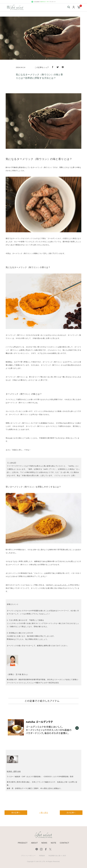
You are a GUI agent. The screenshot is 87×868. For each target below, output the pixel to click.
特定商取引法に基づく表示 (57, 856)
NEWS (44, 843)
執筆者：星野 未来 (14, 771)
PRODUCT (23, 843)
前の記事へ (16, 813)
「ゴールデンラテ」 (61, 585)
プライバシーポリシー (28, 856)
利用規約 (42, 856)
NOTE (54, 843)
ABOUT (34, 843)
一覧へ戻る (44, 813)
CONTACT (64, 843)
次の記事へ (71, 813)
